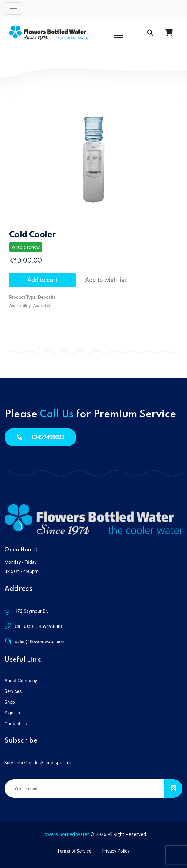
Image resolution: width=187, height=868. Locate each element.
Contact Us (16, 724)
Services (13, 691)
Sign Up (12, 713)
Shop (10, 702)
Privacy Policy (115, 851)
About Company (21, 681)
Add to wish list (106, 280)
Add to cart (42, 280)
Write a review (26, 247)
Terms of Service (74, 851)
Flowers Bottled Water (65, 834)
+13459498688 (40, 437)
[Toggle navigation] (13, 9)
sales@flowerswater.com (40, 642)
